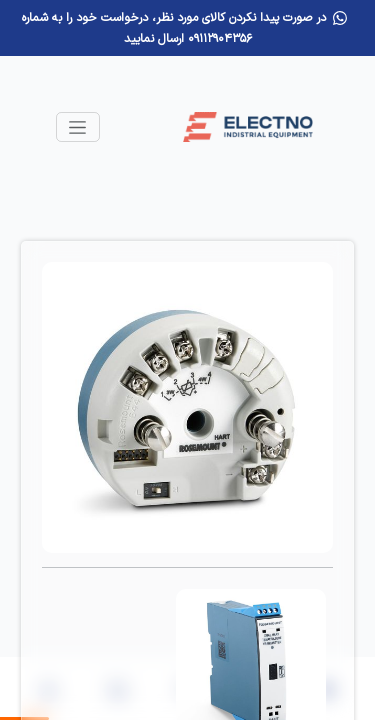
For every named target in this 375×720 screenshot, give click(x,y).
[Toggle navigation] (78, 127)
